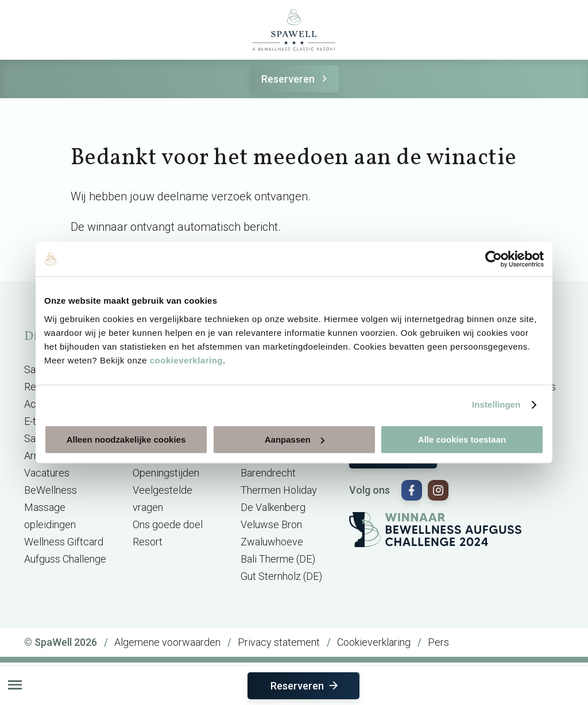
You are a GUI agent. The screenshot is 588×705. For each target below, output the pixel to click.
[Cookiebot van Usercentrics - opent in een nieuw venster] (494, 259)
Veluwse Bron (271, 524)
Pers (438, 642)
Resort (148, 542)
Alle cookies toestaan (462, 439)
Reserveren (296, 79)
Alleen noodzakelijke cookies (126, 439)
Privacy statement (279, 642)
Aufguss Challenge (65, 559)
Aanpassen (295, 439)
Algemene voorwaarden (167, 642)
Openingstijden (166, 473)
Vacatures (47, 473)
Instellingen (496, 404)
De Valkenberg (273, 507)
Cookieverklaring (374, 642)
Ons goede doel (168, 524)
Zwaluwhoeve (272, 542)
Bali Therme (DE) (278, 559)
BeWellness (51, 490)
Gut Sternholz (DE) (281, 576)
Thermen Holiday (279, 490)
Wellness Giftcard (64, 542)
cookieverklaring (186, 360)
